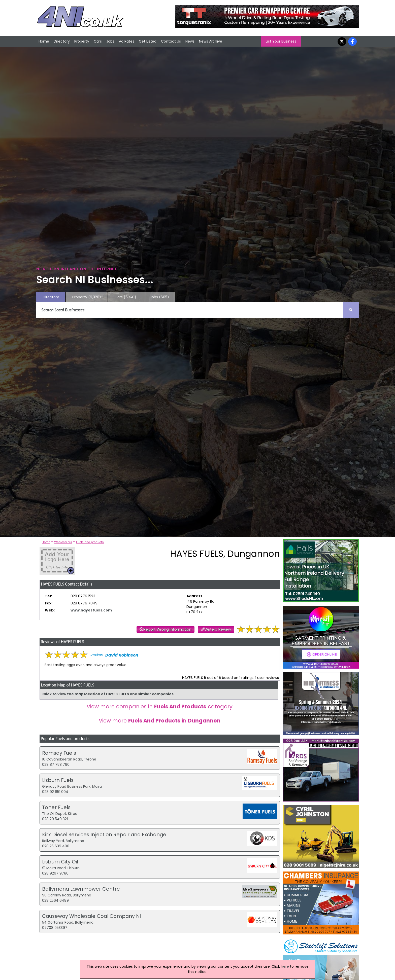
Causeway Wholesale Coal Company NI (91, 916)
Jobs (110, 41)
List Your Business (281, 41)
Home (44, 41)
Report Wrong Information (167, 629)
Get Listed (148, 41)
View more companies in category (160, 706)
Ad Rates (127, 41)
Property (82, 41)
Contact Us (171, 41)
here (285, 966)
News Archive (211, 41)
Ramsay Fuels (59, 753)
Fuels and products (90, 542)
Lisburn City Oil (60, 862)
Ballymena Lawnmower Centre (81, 889)
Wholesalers (63, 542)
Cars (98, 41)
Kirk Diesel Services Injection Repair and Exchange (104, 834)
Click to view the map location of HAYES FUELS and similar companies (108, 694)
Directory (62, 41)
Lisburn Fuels (58, 780)
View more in (160, 721)
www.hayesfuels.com (91, 610)
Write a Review (218, 629)
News (190, 41)
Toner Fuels (56, 807)
